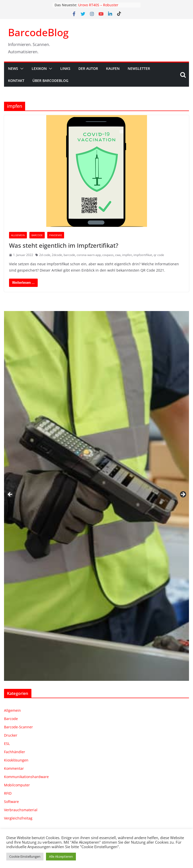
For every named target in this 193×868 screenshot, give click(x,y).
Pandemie (56, 235)
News (13, 68)
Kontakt (16, 81)
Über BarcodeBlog (50, 81)
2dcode (57, 255)
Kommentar (14, 768)
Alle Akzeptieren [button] (61, 856)
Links (65, 68)
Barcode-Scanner (18, 727)
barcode (69, 255)
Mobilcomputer (17, 785)
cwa (118, 255)
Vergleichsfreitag (18, 818)
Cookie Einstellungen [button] (25, 856)
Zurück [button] (10, 495)
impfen (127, 255)
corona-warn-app (89, 255)
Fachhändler (15, 752)
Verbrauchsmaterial (21, 810)
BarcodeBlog (38, 32)
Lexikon (39, 68)
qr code (159, 255)
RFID (8, 793)
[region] (96, 496)
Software (11, 802)
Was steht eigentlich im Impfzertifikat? (64, 245)
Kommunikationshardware (26, 777)
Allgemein (18, 235)
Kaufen (113, 68)
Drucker (11, 735)
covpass (108, 255)
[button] (21, 69)
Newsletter (139, 68)
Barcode (37, 235)
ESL (7, 744)
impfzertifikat (143, 255)
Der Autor (88, 68)
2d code (45, 255)
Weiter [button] (183, 495)
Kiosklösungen (16, 760)
